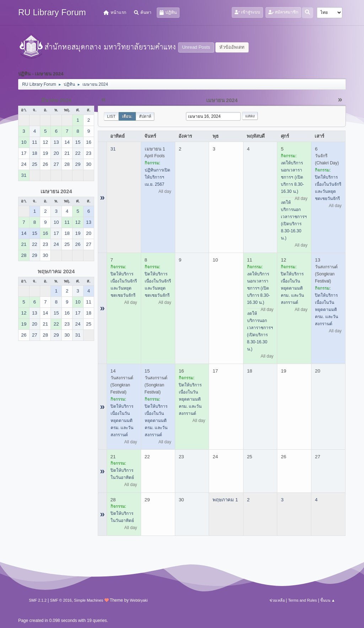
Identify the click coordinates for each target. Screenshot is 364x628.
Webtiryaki (139, 600)
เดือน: (127, 116)
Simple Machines (89, 600)
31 (113, 149)
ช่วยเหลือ (277, 600)
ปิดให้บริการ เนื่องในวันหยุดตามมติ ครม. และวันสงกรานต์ (292, 288)
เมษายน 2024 (56, 191)
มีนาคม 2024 (56, 100)
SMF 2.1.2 (38, 600)
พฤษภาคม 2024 (56, 271)
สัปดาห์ (145, 116)
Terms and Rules (302, 600)
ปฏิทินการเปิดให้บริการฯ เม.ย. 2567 (157, 177)
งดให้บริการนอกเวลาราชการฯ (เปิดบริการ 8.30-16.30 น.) (292, 177)
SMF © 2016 (61, 600)
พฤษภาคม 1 (225, 500)
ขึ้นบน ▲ (328, 600)
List (111, 116)
